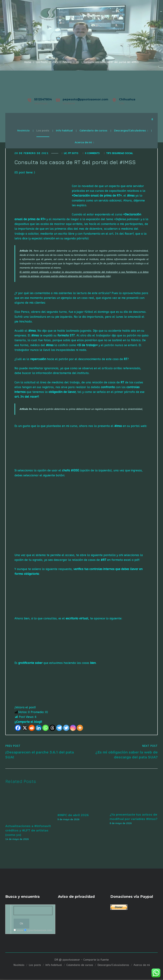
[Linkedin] (39, 728)
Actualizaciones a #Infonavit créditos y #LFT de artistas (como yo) (28, 831)
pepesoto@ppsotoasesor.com (85, 99)
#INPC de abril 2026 (73, 816)
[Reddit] (32, 728)
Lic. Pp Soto (71, 154)
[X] (25, 728)
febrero (67, 62)
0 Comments (92, 154)
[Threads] (52, 728)
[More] (80, 728)
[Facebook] (18, 728)
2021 (55, 62)
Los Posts (42, 62)
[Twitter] (66, 728)
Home (28, 62)
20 (78, 62)
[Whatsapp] (45, 728)
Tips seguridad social (119, 154)
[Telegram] (59, 728)
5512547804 (43, 99)
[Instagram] (73, 728)
